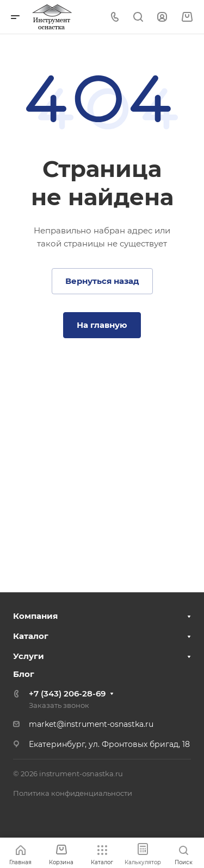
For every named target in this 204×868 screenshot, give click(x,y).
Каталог (31, 636)
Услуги (29, 656)
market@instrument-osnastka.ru (91, 724)
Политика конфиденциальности (73, 793)
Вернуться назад (102, 281)
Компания (35, 616)
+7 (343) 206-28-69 (67, 693)
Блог (24, 674)
